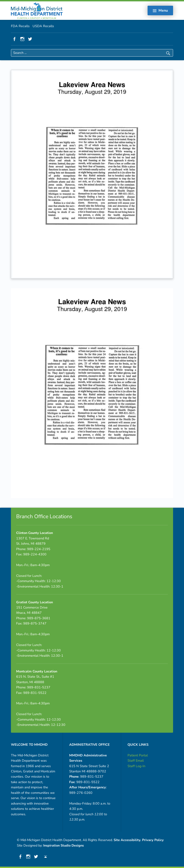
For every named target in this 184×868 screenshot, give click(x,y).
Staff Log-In (136, 766)
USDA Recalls (43, 26)
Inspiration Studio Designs (64, 845)
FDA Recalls (20, 26)
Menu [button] (163, 10)
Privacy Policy (153, 840)
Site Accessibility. (127, 840)
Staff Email (136, 761)
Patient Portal (138, 755)
